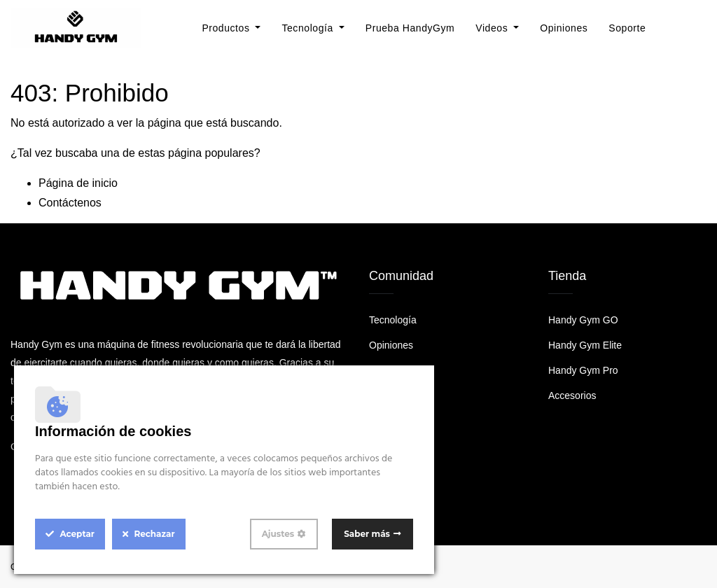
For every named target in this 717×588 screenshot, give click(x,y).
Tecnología (393, 320)
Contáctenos (70, 203)
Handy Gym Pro (583, 370)
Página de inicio (78, 183)
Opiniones (391, 345)
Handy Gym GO (583, 320)
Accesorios (572, 395)
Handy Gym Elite (585, 345)
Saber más (367, 534)
